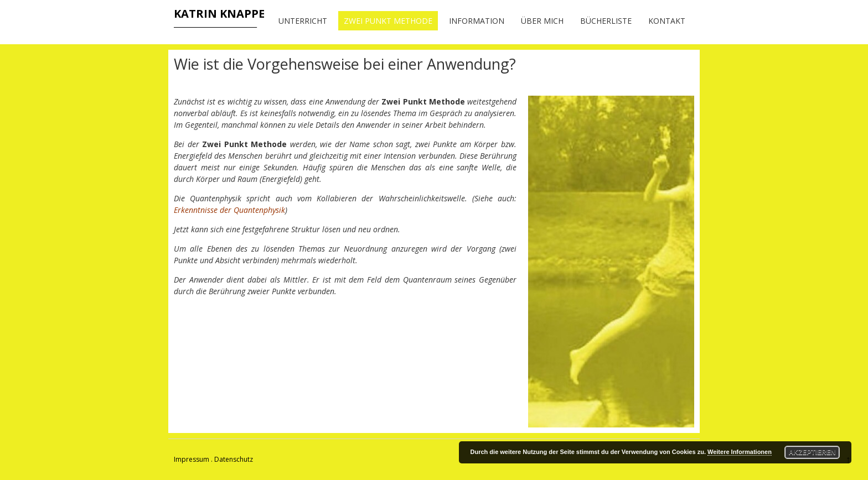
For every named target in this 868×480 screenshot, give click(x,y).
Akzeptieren (812, 452)
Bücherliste (606, 21)
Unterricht (303, 21)
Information (477, 21)
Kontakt (667, 21)
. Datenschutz (232, 459)
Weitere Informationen (740, 452)
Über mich (542, 21)
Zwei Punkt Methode (388, 21)
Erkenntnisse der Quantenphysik (229, 210)
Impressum (192, 459)
